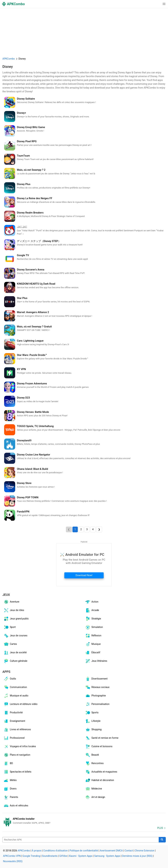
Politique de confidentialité (84, 851)
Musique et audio (16, 696)
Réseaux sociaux (97, 687)
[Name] (81, 840)
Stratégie (93, 619)
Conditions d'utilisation (56, 851)
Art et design (95, 797)
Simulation (94, 627)
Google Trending (31, 856)
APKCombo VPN (12, 856)
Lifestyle (93, 721)
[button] (157, 4)
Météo (10, 780)
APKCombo (9, 59)
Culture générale (15, 661)
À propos (37, 851)
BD (8, 763)
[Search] (162, 840)
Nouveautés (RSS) (13, 861)
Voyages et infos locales (20, 746)
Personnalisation (97, 704)
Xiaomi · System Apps (81, 856)
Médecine (93, 789)
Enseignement (14, 721)
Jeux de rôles (14, 610)
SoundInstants (50, 856)
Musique (93, 644)
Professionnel (14, 738)
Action (92, 602)
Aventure (11, 602)
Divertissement (96, 679)
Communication (15, 687)
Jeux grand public (16, 619)
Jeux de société (15, 653)
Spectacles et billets (17, 772)
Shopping (93, 730)
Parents (11, 797)
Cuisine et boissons (99, 746)
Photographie (95, 696)
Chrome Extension (145, 851)
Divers (10, 789)
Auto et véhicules (16, 806)
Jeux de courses (15, 636)
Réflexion (93, 636)
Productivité (13, 713)
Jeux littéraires (96, 661)
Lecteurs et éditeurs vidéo (20, 704)
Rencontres (94, 763)
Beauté (92, 755)
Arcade (92, 610)
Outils (10, 679)
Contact (129, 851)
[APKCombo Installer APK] (84, 821)
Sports (92, 713)
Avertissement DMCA (111, 851)
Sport (10, 627)
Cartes (10, 644)
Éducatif (93, 653)
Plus (160, 828)
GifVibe (63, 856)
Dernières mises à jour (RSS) (137, 856)
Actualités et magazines (101, 772)
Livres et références (17, 730)
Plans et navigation (17, 755)
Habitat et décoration (100, 780)
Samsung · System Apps (107, 856)
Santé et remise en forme (102, 738)
